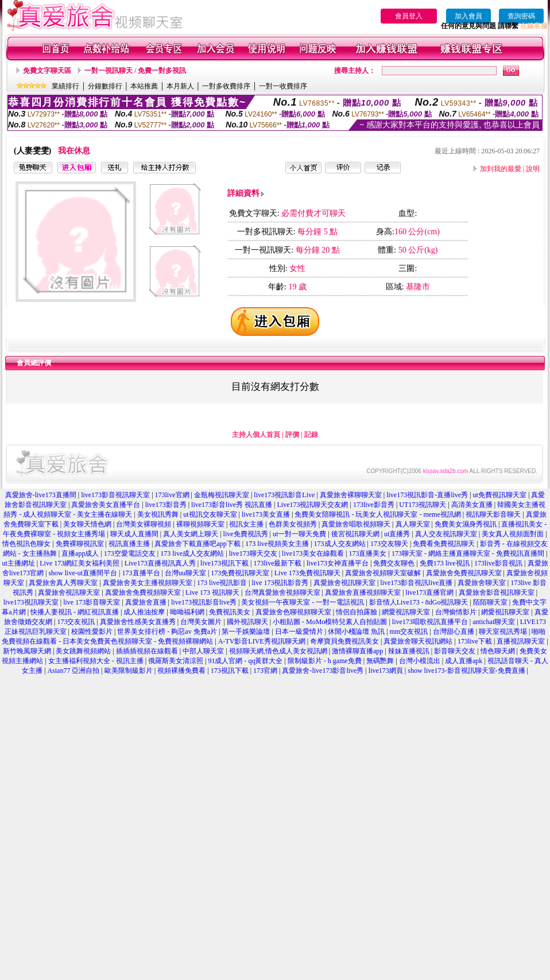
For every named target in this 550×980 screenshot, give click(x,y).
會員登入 (409, 16)
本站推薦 (144, 86)
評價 (292, 435)
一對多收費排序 (226, 86)
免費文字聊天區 (47, 71)
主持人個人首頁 (256, 435)
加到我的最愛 (501, 169)
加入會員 (468, 16)
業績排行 (65, 86)
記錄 (311, 435)
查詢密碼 (521, 16)
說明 (533, 169)
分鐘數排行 (105, 86)
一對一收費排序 (283, 86)
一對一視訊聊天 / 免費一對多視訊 (135, 71)
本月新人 (180, 86)
